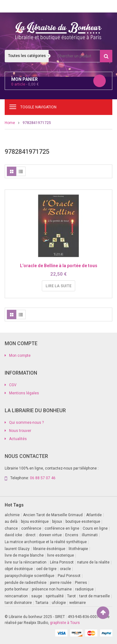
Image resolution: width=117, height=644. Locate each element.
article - (25, 84)
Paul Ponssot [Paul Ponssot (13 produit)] (69, 576)
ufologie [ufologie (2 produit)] (59, 603)
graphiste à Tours (65, 623)
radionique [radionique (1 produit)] (84, 589)
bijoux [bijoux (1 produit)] (57, 522)
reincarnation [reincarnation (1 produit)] (16, 596)
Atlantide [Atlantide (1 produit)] (94, 515)
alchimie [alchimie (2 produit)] (12, 515)
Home (10, 123)
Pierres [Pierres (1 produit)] (81, 583)
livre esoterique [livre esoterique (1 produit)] (61, 555)
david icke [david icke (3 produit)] (13, 535)
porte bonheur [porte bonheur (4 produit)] (17, 589)
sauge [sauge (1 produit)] (37, 596)
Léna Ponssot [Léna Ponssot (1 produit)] (62, 562)
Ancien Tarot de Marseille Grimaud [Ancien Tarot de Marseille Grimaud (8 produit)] (53, 515)
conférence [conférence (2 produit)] (31, 528)
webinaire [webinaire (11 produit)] (78, 603)
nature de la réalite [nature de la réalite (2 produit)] (93, 562)
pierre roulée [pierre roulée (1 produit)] (61, 583)
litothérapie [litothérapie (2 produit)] (78, 549)
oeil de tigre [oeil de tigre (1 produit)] (46, 569)
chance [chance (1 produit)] (11, 528)
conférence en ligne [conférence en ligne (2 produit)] (62, 528)
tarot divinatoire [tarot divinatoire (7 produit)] (18, 603)
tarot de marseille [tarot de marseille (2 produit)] (95, 596)
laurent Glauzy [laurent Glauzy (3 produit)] (17, 549)
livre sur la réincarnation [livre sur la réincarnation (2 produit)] (26, 562)
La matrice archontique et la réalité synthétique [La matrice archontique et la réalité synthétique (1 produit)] (46, 542)
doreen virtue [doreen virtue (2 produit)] (50, 535)
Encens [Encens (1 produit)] (72, 535)
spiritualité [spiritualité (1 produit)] (55, 596)
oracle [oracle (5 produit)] (65, 569)
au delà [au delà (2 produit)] (11, 522)
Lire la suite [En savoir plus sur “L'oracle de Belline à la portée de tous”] (58, 286)
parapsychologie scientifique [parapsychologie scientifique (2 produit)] (29, 576)
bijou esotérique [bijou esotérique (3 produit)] (35, 522)
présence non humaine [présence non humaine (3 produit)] (52, 589)
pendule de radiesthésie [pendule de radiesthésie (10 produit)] (26, 583)
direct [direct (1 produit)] (31, 535)
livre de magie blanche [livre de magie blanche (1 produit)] (24, 555)
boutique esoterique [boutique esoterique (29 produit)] (83, 522)
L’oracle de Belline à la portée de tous (59, 266)
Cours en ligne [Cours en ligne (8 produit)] (95, 528)
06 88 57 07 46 (43, 478)
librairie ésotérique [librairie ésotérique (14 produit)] (49, 549)
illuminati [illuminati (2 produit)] (90, 535)
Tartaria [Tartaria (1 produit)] (42, 603)
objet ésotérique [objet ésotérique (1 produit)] (19, 569)
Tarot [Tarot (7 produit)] (71, 596)
